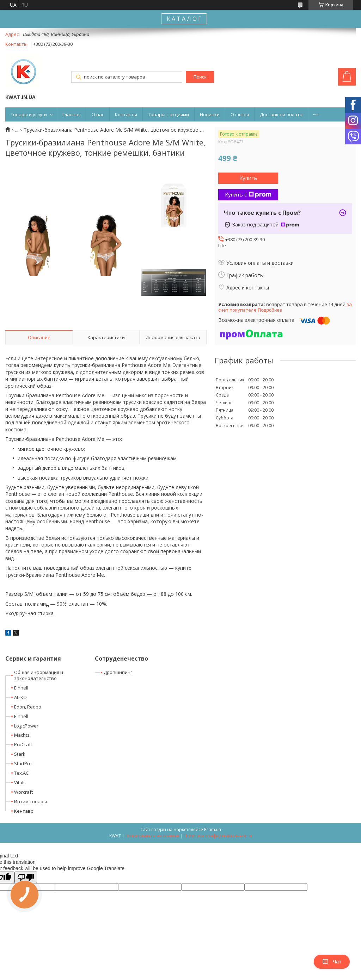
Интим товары (30, 801)
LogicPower (26, 726)
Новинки (210, 114)
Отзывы (240, 114)
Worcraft (23, 792)
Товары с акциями (169, 114)
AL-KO (20, 697)
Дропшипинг (118, 672)
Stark (20, 754)
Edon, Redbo (28, 707)
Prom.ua (213, 829)
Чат (332, 962)
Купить (248, 178)
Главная (72, 114)
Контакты (126, 114)
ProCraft (23, 744)
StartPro (23, 763)
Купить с (248, 194)
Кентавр (24, 811)
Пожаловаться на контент (152, 836)
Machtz (22, 735)
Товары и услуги (29, 114)
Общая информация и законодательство (39, 675)
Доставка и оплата (281, 114)
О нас (98, 114)
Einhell (21, 688)
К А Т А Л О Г (184, 19)
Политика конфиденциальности (218, 836)
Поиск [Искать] (200, 77)
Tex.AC (21, 773)
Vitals (20, 782)
